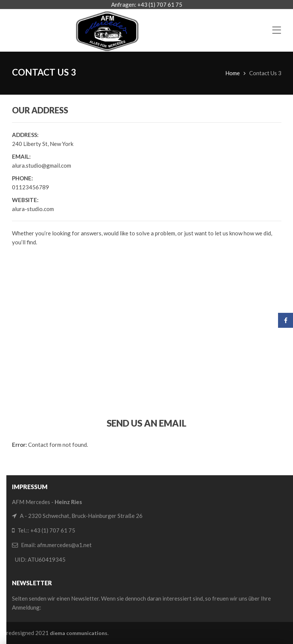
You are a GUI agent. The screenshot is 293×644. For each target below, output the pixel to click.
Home (233, 73)
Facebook (286, 320)
